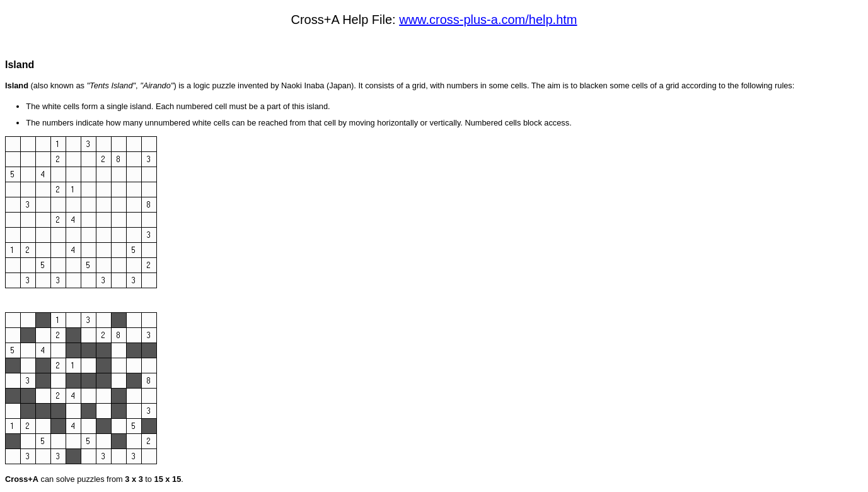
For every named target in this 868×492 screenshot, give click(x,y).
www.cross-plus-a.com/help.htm (488, 20)
